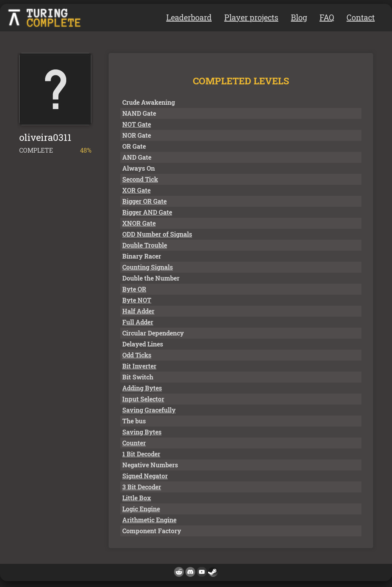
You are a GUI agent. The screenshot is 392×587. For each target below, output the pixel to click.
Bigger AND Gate (147, 212)
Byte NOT (137, 300)
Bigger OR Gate (144, 201)
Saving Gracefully (149, 410)
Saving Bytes (142, 432)
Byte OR (134, 289)
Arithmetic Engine (149, 520)
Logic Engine (141, 509)
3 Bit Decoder (142, 487)
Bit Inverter (139, 366)
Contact (361, 17)
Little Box (137, 498)
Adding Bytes (142, 388)
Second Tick (140, 179)
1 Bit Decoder (141, 454)
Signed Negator (145, 476)
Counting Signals (148, 267)
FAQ (327, 17)
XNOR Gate (139, 223)
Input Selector (143, 399)
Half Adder (138, 311)
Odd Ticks (137, 355)
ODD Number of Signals (157, 234)
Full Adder (138, 322)
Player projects (251, 17)
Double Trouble (145, 245)
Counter (134, 443)
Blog (299, 17)
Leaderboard (189, 17)
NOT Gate (137, 124)
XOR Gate (136, 190)
